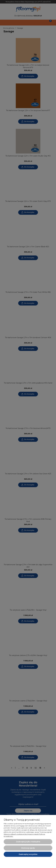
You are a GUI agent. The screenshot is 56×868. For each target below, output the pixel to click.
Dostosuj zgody (28, 848)
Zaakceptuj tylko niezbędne (28, 842)
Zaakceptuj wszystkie (28, 854)
